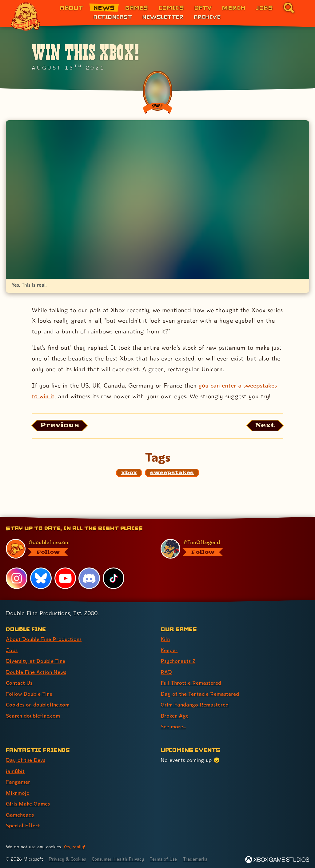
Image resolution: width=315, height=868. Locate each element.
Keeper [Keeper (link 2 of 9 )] (169, 650)
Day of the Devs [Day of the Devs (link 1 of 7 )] (26, 759)
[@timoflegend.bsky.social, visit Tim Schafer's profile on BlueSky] (231, 549)
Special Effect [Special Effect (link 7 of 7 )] (23, 823)
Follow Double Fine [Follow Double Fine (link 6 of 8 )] (30, 693)
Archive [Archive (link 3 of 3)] (207, 17)
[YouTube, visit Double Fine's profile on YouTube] (65, 579)
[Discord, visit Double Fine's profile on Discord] (90, 579)
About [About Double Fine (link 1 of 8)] (72, 8)
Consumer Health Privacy (120, 856)
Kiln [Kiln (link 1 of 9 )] (165, 639)
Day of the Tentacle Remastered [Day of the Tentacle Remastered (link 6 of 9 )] (200, 693)
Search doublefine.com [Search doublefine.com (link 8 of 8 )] (34, 715)
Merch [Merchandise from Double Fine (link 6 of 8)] (234, 8)
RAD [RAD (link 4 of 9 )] (166, 672)
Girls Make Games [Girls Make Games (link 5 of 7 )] (28, 802)
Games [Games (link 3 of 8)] (137, 8)
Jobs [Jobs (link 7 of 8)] (264, 8)
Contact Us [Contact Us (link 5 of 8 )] (19, 682)
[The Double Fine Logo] (26, 17)
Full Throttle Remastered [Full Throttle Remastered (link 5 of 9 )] (191, 682)
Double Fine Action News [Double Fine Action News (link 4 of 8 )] (37, 672)
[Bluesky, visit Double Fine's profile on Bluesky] (41, 579)
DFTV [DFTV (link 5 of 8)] (203, 8)
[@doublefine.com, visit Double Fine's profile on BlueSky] (76, 549)
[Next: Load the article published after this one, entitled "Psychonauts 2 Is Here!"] (265, 426)
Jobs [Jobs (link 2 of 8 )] (12, 650)
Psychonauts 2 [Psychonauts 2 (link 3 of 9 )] (179, 661)
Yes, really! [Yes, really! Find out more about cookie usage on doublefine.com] (74, 844)
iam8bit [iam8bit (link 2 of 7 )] (16, 769)
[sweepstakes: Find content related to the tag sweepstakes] (172, 473)
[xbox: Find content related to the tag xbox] (129, 473)
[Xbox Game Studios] (277, 857)
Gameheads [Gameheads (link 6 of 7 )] (20, 812)
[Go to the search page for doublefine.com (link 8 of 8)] (289, 8)
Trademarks (199, 856)
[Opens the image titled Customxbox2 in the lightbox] (157, 199)
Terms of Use (167, 856)
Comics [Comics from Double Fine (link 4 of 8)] (171, 8)
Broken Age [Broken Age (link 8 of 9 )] (175, 715)
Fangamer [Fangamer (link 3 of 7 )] (18, 780)
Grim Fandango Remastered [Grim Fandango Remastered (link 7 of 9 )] (195, 704)
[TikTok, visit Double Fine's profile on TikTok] (114, 579)
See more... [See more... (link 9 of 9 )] (173, 725)
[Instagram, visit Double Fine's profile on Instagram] (17, 579)
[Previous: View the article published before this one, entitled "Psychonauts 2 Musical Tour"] (60, 426)
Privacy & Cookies (68, 856)
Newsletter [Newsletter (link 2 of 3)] (163, 17)
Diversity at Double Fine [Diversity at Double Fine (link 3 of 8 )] (36, 661)
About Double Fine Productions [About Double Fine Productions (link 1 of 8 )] (44, 639)
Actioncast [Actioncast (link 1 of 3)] (113, 17)
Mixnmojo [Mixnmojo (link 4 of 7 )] (18, 791)
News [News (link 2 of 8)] (104, 8)
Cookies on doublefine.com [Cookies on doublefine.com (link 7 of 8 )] (38, 704)
